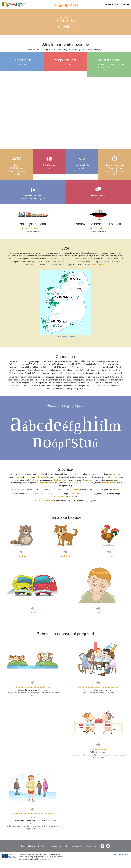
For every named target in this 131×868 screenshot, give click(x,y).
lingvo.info (13, 4)
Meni (125, 4)
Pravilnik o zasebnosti (58, 846)
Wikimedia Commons (67, 337)
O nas (23, 846)
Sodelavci (32, 846)
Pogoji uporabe (76, 846)
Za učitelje (43, 846)
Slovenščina (111, 4)
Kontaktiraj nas (91, 846)
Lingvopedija (66, 4)
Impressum (126, 854)
